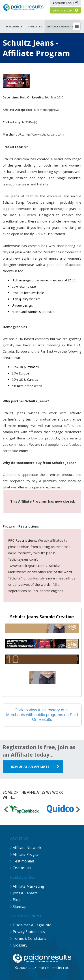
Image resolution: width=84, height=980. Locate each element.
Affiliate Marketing (28, 886)
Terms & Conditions (29, 938)
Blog (17, 900)
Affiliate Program (27, 854)
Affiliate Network (27, 848)
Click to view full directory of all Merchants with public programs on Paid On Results (42, 715)
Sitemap (20, 906)
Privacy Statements (29, 932)
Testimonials (24, 861)
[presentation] (6, 810)
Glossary (20, 945)
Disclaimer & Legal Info (32, 925)
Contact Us (22, 868)
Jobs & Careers (25, 893)
